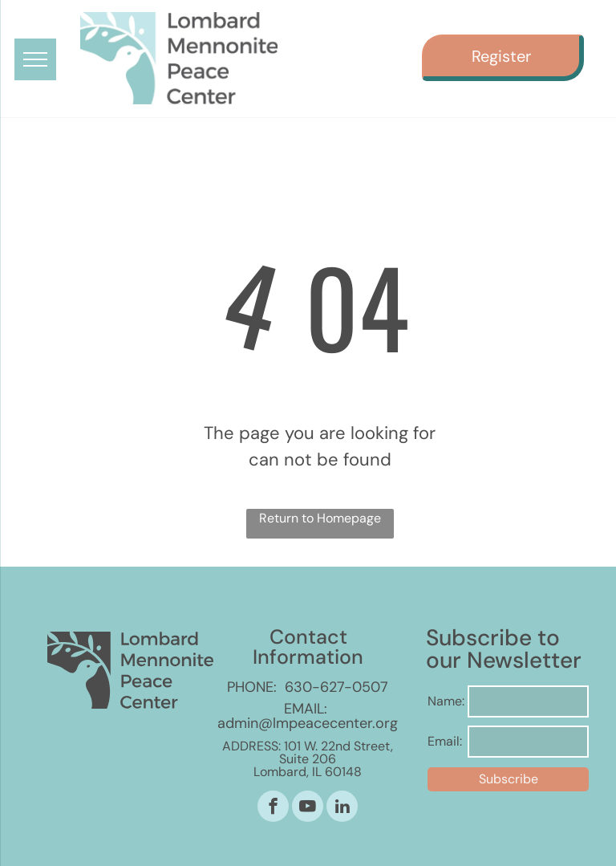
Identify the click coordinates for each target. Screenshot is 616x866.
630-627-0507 (336, 687)
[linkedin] (342, 808)
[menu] (35, 59)
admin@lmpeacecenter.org (308, 723)
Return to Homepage (320, 518)
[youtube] (308, 808)
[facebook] (273, 808)
